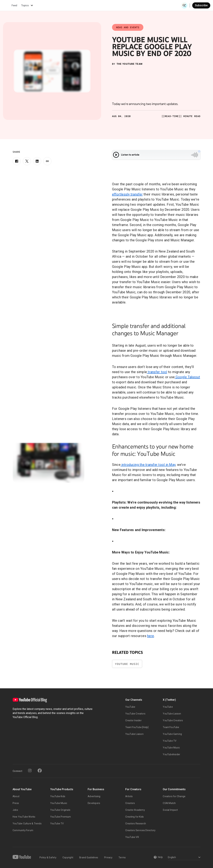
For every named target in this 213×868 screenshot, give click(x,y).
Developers (94, 803)
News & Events (48, 5)
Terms (122, 857)
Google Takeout (187, 377)
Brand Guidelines (89, 857)
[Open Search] (184, 5)
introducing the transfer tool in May (148, 465)
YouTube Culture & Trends (27, 824)
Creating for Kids (135, 817)
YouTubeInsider (171, 754)
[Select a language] (184, 858)
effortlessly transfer (127, 194)
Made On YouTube (139, 5)
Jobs (15, 810)
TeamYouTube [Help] (137, 727)
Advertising (94, 796)
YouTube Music (127, 664)
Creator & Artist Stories (72, 5)
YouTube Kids (58, 796)
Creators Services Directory (140, 830)
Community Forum (23, 830)
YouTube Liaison (134, 734)
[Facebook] (17, 161)
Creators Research (136, 824)
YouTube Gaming (172, 734)
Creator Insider (133, 720)
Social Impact (170, 810)
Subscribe (201, 5)
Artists (129, 796)
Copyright (68, 857)
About (16, 796)
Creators (130, 803)
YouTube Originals (60, 810)
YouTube (130, 707)
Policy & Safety (48, 857)
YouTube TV (170, 741)
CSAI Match (169, 803)
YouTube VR (132, 837)
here (151, 636)
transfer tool (157, 372)
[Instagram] (30, 771)
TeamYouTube (171, 727)
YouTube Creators (135, 714)
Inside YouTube (119, 5)
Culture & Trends (97, 5)
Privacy (108, 857)
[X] (27, 161)
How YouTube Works (24, 817)
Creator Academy (135, 810)
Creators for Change (174, 796)
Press (16, 803)
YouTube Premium (61, 817)
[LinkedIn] (37, 161)
